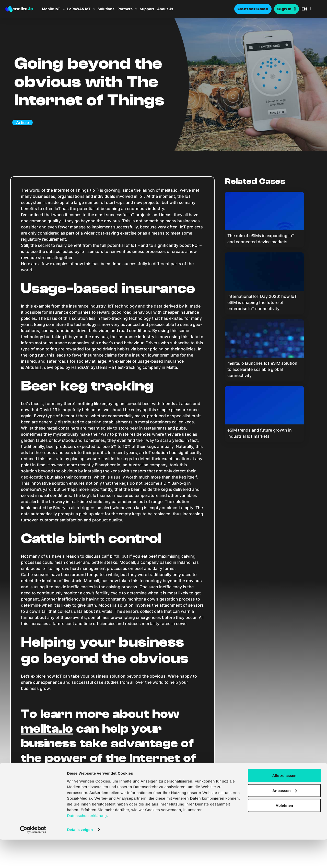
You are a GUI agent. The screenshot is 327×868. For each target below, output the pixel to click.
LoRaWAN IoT (79, 9)
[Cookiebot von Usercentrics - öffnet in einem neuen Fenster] (33, 858)
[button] (312, 9)
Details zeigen (80, 858)
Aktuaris (33, 367)
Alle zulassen (284, 804)
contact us (103, 773)
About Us (165, 9)
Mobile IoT (51, 9)
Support (147, 9)
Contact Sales (253, 9)
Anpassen (285, 819)
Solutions (106, 9)
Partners (125, 9)
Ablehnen (284, 834)
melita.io (47, 729)
